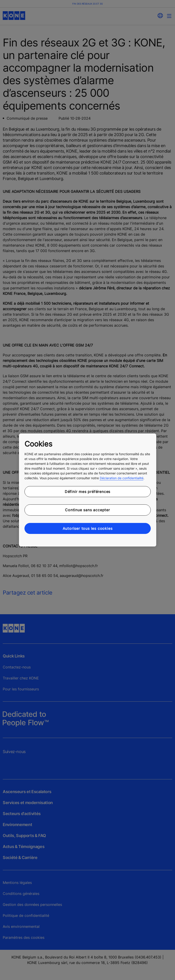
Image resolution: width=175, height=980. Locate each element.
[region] (88, 490)
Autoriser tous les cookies (88, 528)
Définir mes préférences (87, 492)
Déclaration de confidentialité (122, 478)
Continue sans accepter (87, 510)
